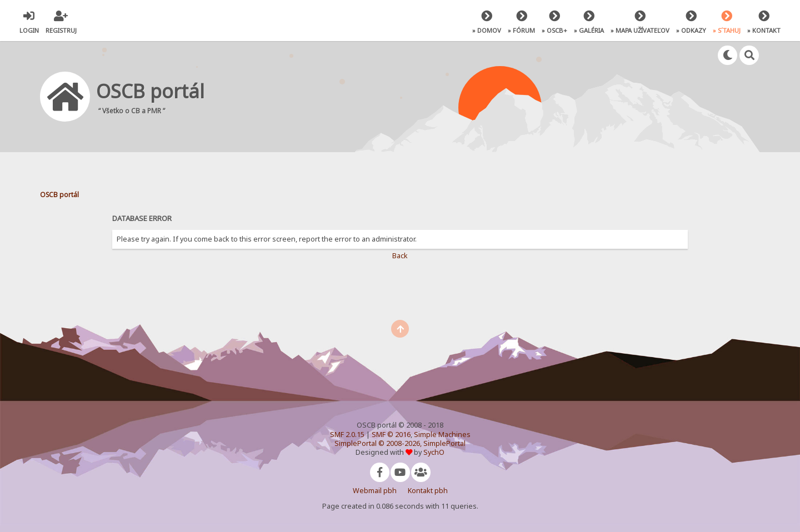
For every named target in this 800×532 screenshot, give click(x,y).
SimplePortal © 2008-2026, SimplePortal (400, 443)
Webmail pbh (375, 491)
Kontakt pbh (428, 491)
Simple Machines (442, 435)
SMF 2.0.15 (347, 435)
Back (400, 256)
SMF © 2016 (391, 435)
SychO (434, 452)
